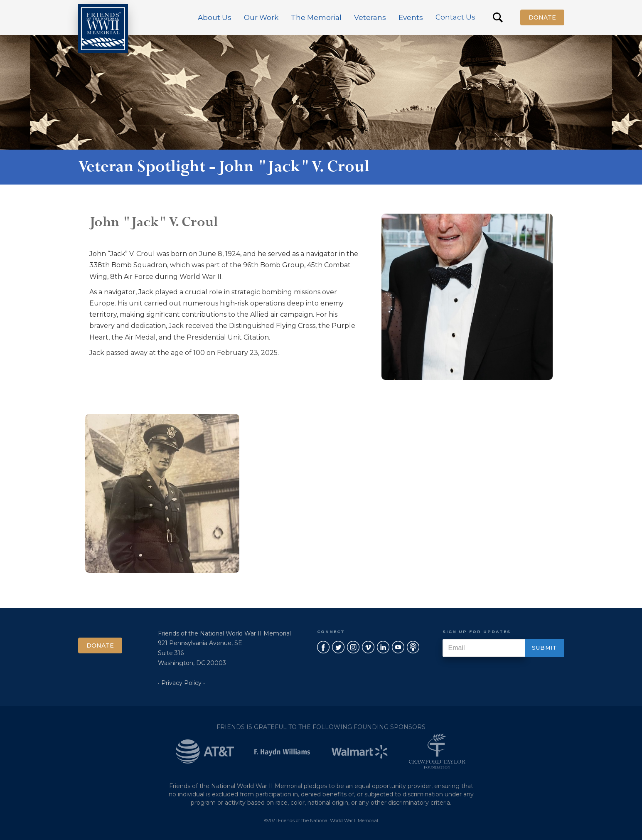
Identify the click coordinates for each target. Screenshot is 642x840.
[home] (103, 29)
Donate (542, 17)
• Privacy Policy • (181, 683)
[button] (215, 17)
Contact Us (455, 17)
